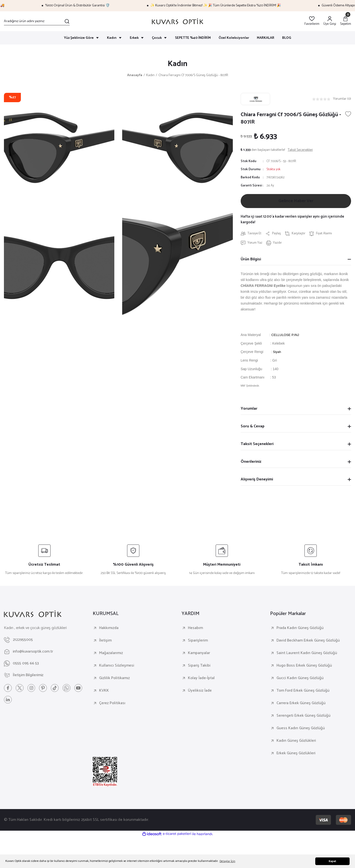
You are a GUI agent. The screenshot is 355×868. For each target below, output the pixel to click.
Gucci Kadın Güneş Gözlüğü (300, 679)
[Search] (37, 21)
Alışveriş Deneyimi (257, 480)
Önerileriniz (251, 462)
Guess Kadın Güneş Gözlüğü (301, 729)
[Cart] (346, 21)
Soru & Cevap (253, 427)
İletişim (105, 641)
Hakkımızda (109, 629)
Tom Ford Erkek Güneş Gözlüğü (303, 691)
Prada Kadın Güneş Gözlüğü (300, 629)
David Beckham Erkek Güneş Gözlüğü (308, 641)
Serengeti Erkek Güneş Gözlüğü (303, 716)
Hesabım (195, 629)
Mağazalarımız (111, 654)
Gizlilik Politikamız (114, 679)
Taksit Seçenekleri (257, 444)
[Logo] (177, 21)
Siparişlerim (198, 641)
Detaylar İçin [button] (227, 861)
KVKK (104, 691)
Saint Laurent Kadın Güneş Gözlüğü (307, 654)
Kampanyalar (199, 654)
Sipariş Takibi (199, 666)
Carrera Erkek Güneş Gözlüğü (301, 704)
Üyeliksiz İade (200, 691)
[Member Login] (330, 21)
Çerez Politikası (112, 704)
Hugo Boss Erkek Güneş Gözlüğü (304, 666)
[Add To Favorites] (348, 114)
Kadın (178, 64)
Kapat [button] (332, 861)
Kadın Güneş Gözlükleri (296, 741)
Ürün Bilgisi (251, 260)
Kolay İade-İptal (201, 679)
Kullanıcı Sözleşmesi (117, 666)
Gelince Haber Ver (296, 201)
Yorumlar (249, 409)
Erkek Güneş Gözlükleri (296, 754)
